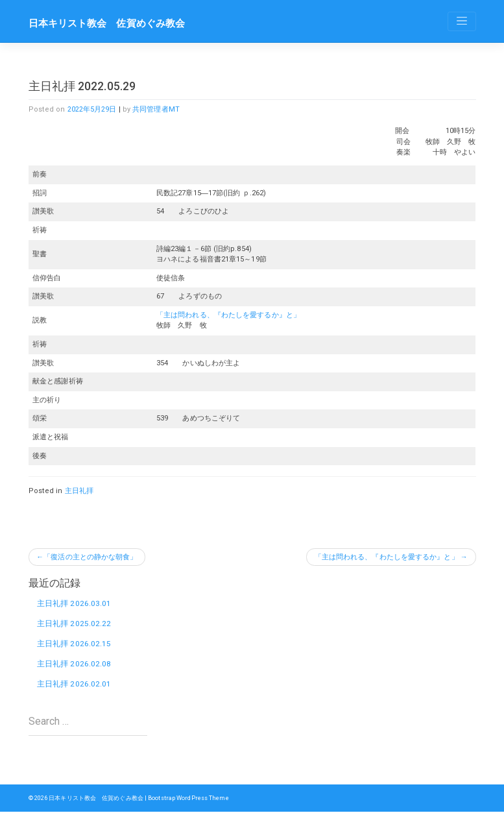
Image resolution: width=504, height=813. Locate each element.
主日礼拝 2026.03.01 (74, 603)
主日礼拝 (79, 491)
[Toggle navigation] (462, 21)
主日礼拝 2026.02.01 (74, 685)
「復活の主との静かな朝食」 (91, 557)
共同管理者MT (156, 109)
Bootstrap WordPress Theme (189, 799)
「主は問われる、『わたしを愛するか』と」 (228, 315)
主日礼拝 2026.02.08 (74, 664)
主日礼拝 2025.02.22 (74, 624)
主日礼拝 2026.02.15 (74, 644)
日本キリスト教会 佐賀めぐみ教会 (107, 23)
